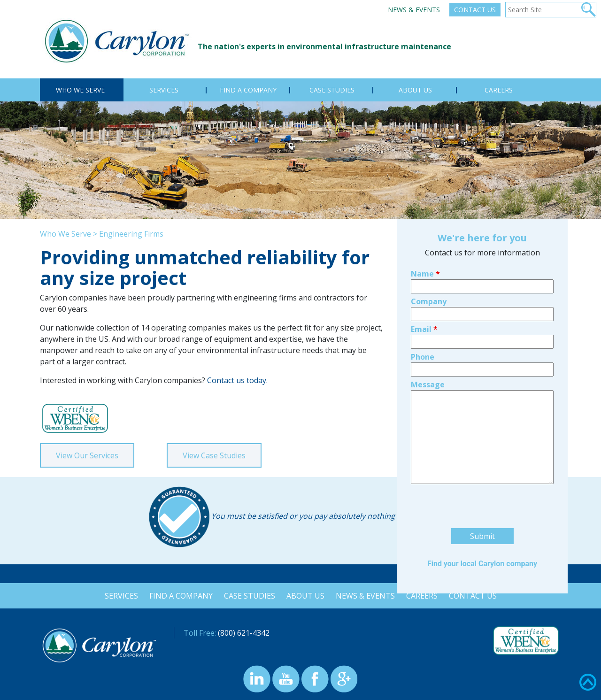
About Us (305, 596)
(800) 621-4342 (244, 633)
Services (119, 596)
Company (429, 231)
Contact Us (475, 10)
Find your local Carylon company (482, 493)
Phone (423, 286)
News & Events (414, 10)
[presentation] (482, 437)
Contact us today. (236, 380)
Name (425, 203)
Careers (424, 596)
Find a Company (179, 596)
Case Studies (249, 596)
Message (428, 314)
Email (424, 259)
